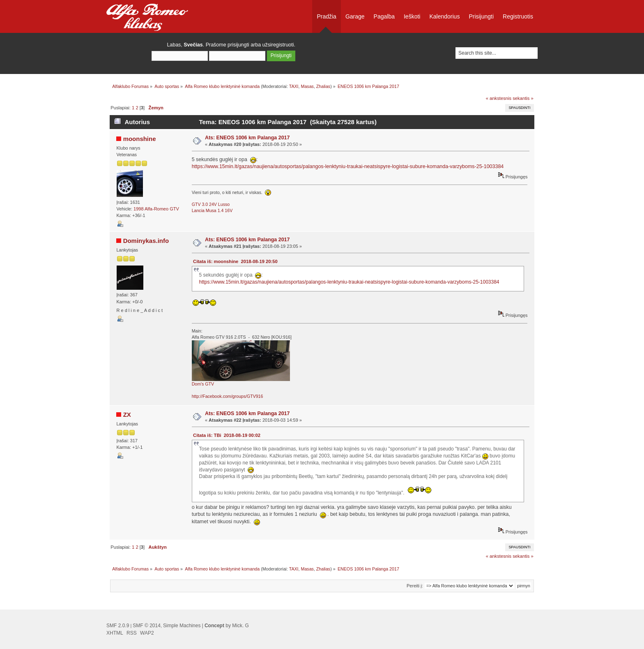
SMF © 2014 (147, 626)
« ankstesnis (499, 98)
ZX (127, 415)
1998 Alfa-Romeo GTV (156, 209)
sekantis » (523, 98)
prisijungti (238, 45)
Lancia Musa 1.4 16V (212, 210)
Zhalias (323, 86)
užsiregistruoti (278, 45)
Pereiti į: (415, 586)
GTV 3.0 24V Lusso (211, 204)
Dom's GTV (203, 384)
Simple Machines (182, 626)
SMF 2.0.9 (118, 626)
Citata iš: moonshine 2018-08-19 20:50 (235, 261)
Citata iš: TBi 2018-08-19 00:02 (227, 435)
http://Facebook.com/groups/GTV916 (228, 396)
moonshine (140, 139)
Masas (307, 86)
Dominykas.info (146, 241)
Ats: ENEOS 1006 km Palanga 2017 (247, 138)
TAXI (294, 86)
